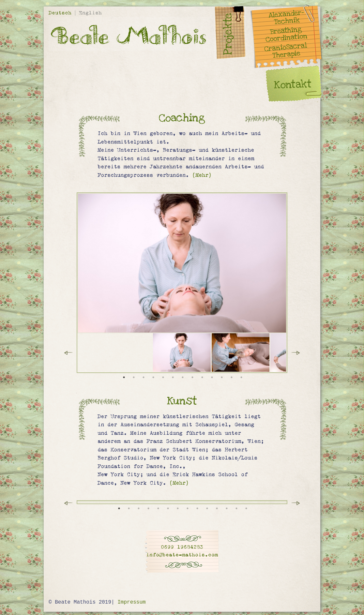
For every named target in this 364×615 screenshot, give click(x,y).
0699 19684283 (182, 547)
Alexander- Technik (286, 17)
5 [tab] (163, 377)
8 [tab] (192, 377)
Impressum (131, 602)
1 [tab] (124, 377)
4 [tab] (153, 377)
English (90, 13)
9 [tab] (202, 377)
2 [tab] (134, 377)
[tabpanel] (182, 352)
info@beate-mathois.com (182, 555)
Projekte (228, 34)
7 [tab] (183, 377)
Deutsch (62, 13)
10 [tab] (212, 377)
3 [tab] (144, 377)
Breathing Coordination (287, 34)
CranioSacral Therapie (286, 51)
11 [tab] (222, 377)
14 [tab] (246, 508)
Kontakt (293, 84)
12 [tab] (232, 377)
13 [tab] (241, 377)
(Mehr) (202, 175)
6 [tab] (173, 377)
